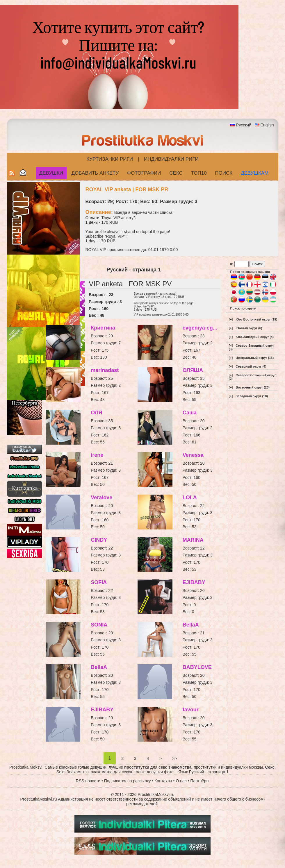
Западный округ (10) (252, 396)
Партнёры (200, 781)
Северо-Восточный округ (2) (252, 377)
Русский (244, 125)
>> (174, 758)
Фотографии (144, 173)
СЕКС (176, 173)
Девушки (51, 173)
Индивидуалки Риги (171, 159)
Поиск (224, 173)
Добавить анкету (95, 173)
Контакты (163, 781)
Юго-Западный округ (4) (255, 337)
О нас (181, 781)
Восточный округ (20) (253, 387)
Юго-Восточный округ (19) (256, 319)
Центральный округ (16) (255, 358)
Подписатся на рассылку (128, 781)
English (267, 125)
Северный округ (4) (251, 366)
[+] (231, 319)
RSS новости (88, 781)
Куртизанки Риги (110, 159)
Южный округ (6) (249, 328)
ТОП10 (199, 173)
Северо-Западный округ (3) (252, 347)
